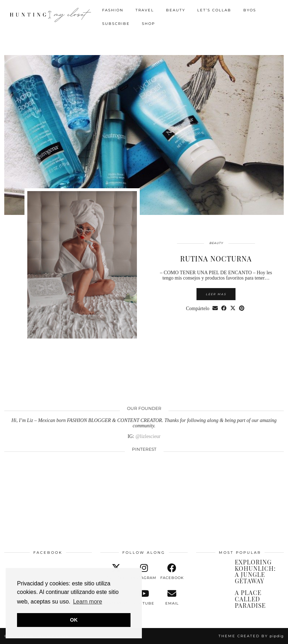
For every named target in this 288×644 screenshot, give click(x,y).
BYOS (250, 10)
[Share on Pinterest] (242, 308)
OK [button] (74, 620)
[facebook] (172, 572)
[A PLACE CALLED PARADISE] (212, 599)
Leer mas (216, 294)
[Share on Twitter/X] (233, 308)
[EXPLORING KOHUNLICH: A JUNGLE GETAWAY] (212, 568)
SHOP (148, 24)
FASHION (113, 10)
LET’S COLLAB (214, 10)
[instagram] (144, 572)
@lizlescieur (148, 436)
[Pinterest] (32, 482)
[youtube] (144, 597)
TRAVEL (145, 10)
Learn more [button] (88, 602)
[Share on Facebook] (224, 308)
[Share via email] (215, 308)
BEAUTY (176, 10)
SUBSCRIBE (116, 24)
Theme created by (251, 636)
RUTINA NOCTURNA (216, 258)
